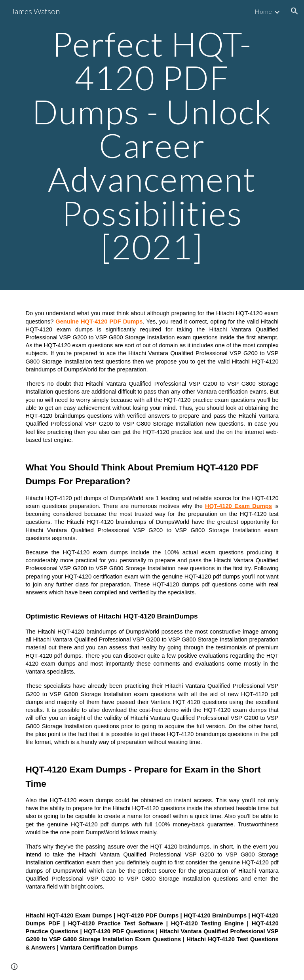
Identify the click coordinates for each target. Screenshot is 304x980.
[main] (152, 145)
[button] (294, 11)
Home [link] (263, 11)
